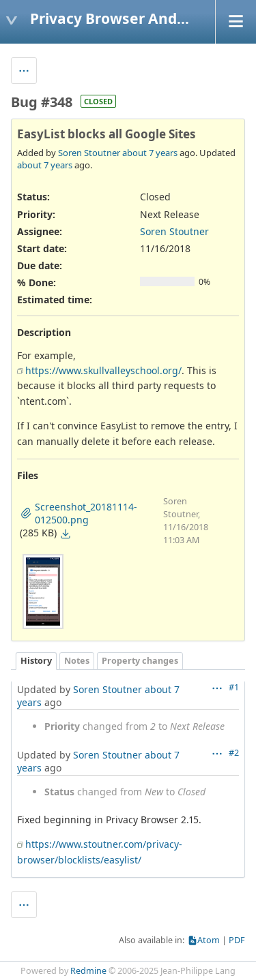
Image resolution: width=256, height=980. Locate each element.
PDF (237, 940)
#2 (234, 753)
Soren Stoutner (89, 153)
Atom (209, 940)
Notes (77, 661)
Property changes (140, 661)
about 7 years (150, 153)
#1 (234, 687)
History (36, 661)
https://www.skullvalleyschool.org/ (103, 370)
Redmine (88, 971)
